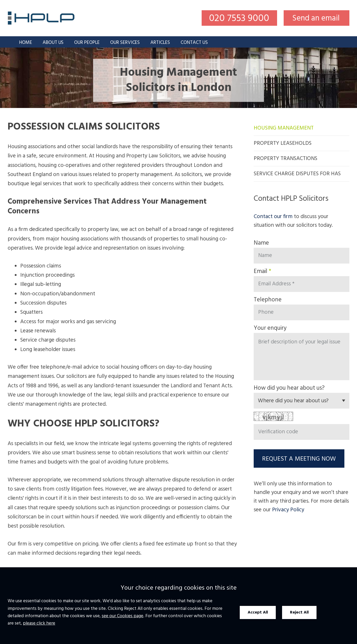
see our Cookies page (123, 616)
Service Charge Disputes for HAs (297, 174)
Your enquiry (270, 328)
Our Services (125, 43)
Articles (160, 43)
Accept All (258, 612)
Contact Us (194, 43)
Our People (87, 43)
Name (261, 243)
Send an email (316, 19)
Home (26, 43)
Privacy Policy (288, 510)
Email (261, 271)
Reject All (299, 612)
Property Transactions (285, 159)
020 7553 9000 (239, 18)
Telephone (268, 300)
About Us (53, 43)
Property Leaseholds (283, 143)
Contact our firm (273, 217)
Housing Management (284, 128)
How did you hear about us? (289, 388)
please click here (39, 623)
